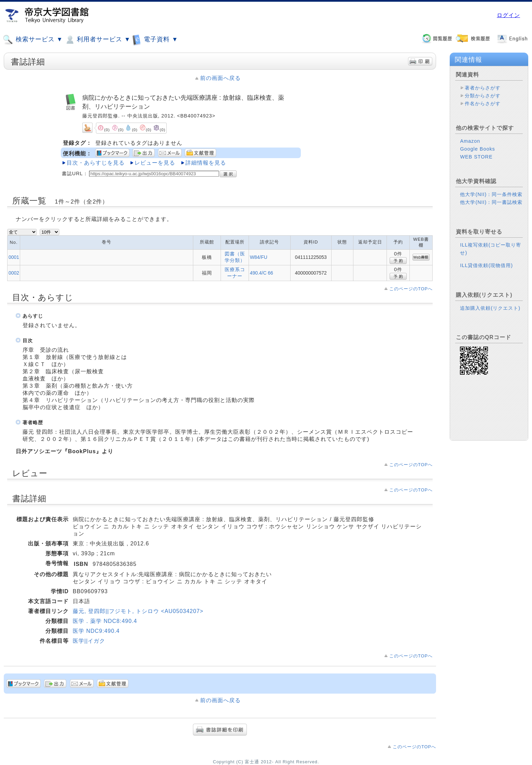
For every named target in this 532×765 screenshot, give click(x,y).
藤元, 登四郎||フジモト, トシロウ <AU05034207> (138, 611)
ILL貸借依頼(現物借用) (486, 265)
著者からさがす (483, 88)
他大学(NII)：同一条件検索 (491, 194)
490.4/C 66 (262, 273)
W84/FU (259, 257)
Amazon (470, 141)
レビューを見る (155, 163)
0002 (14, 273)
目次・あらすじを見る (96, 163)
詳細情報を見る (206, 163)
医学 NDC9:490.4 (96, 631)
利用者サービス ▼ (97, 40)
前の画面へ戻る (220, 78)
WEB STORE (476, 157)
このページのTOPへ (411, 289)
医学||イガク (89, 641)
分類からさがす (483, 96)
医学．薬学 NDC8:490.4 (105, 621)
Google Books (477, 149)
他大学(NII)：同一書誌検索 (491, 202)
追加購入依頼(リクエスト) (490, 308)
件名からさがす (483, 103)
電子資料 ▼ (155, 39)
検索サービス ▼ (33, 40)
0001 (14, 257)
